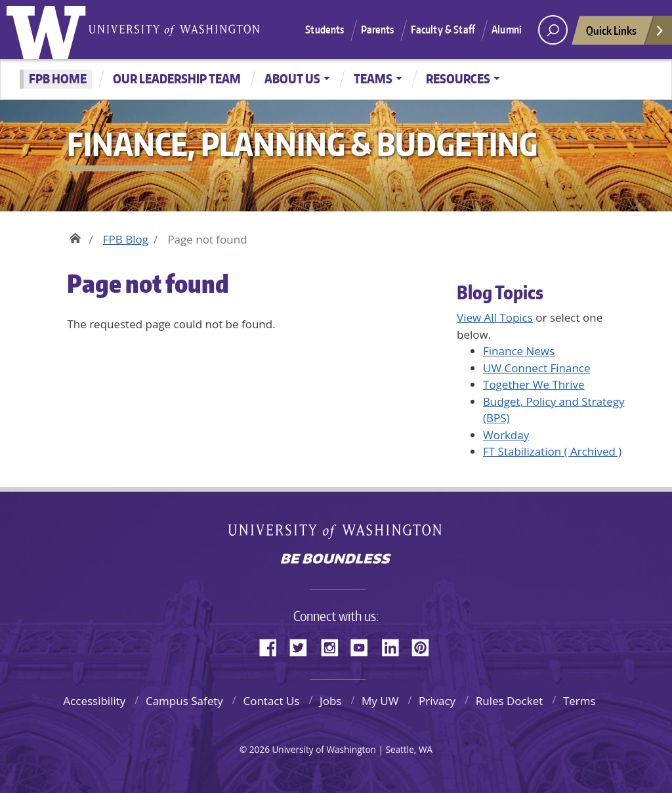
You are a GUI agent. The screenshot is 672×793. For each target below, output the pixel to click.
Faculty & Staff (443, 30)
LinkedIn (395, 645)
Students (325, 30)
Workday (506, 435)
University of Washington (49, 30)
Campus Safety (184, 701)
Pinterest (425, 645)
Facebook (273, 645)
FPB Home (58, 78)
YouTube (364, 645)
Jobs (330, 701)
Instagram (334, 645)
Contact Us (271, 701)
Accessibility (94, 701)
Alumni (507, 30)
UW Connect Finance (537, 368)
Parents (378, 30)
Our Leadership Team (177, 78)
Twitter (303, 645)
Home (75, 236)
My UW (380, 701)
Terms (579, 701)
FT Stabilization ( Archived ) (552, 451)
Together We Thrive (534, 384)
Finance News (519, 351)
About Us (292, 78)
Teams (373, 78)
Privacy (437, 701)
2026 (260, 749)
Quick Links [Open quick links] (625, 34)
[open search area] (553, 30)
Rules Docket (510, 701)
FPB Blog (126, 239)
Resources (458, 78)
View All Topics (495, 317)
